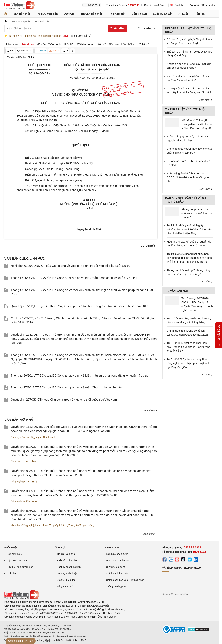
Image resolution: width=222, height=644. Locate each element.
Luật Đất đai (57, 640)
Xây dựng (31, 501)
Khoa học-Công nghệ (22, 525)
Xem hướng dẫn (81, 36)
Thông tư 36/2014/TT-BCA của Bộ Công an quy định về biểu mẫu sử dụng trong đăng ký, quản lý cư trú (80, 376)
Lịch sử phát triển (17, 560)
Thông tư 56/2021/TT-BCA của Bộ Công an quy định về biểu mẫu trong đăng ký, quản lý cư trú (74, 278)
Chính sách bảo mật (117, 573)
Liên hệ (12, 573)
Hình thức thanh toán (117, 560)
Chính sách (49, 437)
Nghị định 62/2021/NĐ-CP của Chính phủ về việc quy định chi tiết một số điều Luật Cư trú (71, 266)
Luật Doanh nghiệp (38, 640)
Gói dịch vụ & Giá (154, 5)
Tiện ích (199, 14)
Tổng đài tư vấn (65, 586)
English (176, 5)
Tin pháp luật (117, 14)
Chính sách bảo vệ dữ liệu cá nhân (125, 580)
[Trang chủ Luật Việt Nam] (19, 5)
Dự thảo (69, 14)
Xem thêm (150, 410)
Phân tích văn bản (67, 560)
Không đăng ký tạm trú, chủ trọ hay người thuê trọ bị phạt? (197, 213)
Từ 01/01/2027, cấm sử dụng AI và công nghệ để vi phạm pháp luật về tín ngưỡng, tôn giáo (189, 363)
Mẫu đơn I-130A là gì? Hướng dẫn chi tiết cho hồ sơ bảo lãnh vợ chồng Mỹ (197, 124)
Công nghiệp (18, 501)
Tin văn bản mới (91, 14)
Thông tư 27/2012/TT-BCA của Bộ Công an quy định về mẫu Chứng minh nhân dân (66, 388)
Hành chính (31, 461)
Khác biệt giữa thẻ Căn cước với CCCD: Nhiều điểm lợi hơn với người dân (188, 177)
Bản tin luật (139, 14)
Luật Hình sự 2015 (76, 640)
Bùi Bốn (148, 246)
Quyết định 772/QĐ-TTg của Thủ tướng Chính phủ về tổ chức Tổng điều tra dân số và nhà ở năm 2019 (79, 306)
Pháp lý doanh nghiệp (69, 567)
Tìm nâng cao (147, 29)
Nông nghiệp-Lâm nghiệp (25, 481)
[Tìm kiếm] (117, 28)
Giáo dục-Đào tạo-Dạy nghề (26, 437)
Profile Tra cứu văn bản (20, 567)
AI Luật (183, 14)
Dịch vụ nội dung (66, 580)
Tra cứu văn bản (47, 14)
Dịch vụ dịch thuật (67, 573)
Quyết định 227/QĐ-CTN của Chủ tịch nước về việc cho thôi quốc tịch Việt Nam (64, 400)
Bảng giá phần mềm (117, 554)
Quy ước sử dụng (116, 567)
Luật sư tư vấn (163, 14)
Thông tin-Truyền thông (81, 525)
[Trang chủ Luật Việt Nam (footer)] (22, 598)
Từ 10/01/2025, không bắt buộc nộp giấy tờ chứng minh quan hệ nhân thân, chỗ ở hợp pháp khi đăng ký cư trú (190, 258)
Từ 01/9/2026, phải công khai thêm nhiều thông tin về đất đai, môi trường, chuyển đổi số (189, 347)
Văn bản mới (22, 14)
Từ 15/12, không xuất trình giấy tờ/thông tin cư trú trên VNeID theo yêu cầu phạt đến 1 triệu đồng (189, 229)
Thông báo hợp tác (116, 586)
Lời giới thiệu (15, 554)
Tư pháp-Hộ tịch (58, 525)
